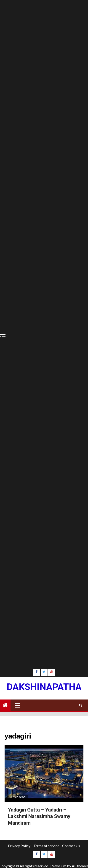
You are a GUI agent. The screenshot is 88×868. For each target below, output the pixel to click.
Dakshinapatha (44, 687)
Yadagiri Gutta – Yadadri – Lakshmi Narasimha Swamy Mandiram (39, 816)
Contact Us (71, 846)
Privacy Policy (19, 846)
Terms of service (46, 846)
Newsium (59, 866)
